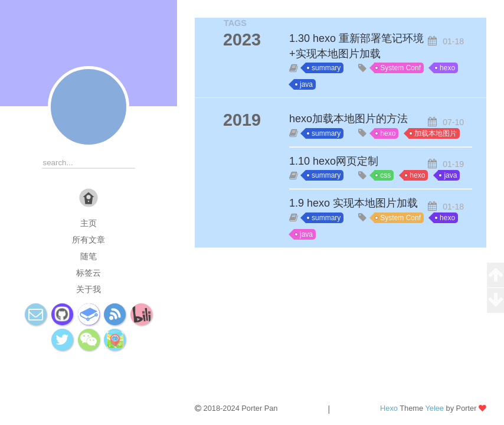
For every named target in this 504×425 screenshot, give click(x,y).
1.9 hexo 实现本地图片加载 (354, 203)
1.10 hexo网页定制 (334, 161)
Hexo (389, 408)
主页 (89, 223)
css (385, 175)
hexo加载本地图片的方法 (348, 119)
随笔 (89, 256)
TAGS (235, 23)
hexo (447, 68)
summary (326, 68)
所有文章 (89, 240)
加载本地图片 (436, 133)
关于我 (89, 289)
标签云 (89, 273)
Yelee (434, 408)
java (306, 84)
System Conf (400, 68)
